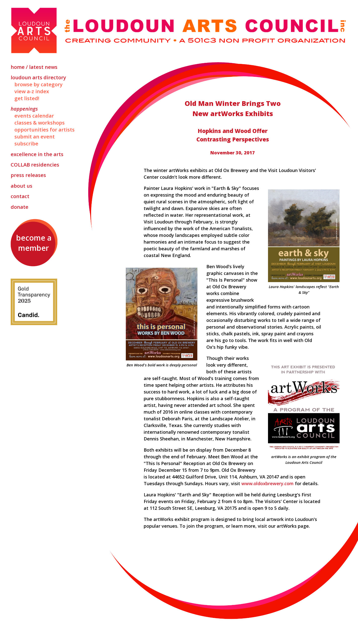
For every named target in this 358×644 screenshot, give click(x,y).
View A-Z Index (32, 91)
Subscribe (26, 143)
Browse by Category (39, 84)
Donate (20, 207)
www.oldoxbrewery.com (268, 483)
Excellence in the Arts (37, 154)
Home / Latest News (34, 67)
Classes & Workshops (40, 123)
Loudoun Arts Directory (38, 77)
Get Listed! (27, 98)
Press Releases (28, 175)
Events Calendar (34, 116)
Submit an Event (35, 136)
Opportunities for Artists (45, 129)
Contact (20, 196)
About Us (22, 186)
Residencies (35, 165)
